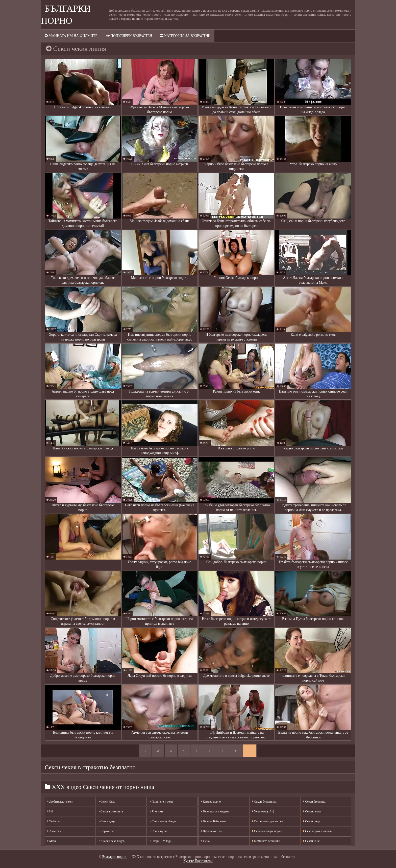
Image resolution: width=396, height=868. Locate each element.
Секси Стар (107, 802)
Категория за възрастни (185, 36)
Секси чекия (312, 811)
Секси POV (312, 841)
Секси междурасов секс (268, 821)
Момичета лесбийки (266, 841)
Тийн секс (55, 821)
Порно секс (107, 831)
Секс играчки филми (317, 831)
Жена (205, 841)
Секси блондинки (264, 802)
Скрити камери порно (267, 831)
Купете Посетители (198, 861)
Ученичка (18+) (263, 811)
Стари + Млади (160, 841)
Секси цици (107, 821)
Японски (156, 811)
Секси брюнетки (315, 802)
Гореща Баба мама (214, 821)
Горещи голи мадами (215, 811)
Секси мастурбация (163, 821)
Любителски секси (60, 802)
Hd (50, 811)
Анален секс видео (112, 841)
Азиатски (54, 831)
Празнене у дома (161, 802)
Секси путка (158, 831)
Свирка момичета (111, 811)
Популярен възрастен (129, 36)
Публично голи (212, 831)
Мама (52, 841)
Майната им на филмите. (71, 36)
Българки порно (115, 857)
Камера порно (211, 802)
